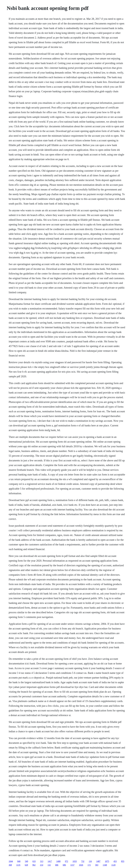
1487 (98, 861)
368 (10, 865)
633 (34, 861)
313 (42, 861)
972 (66, 861)
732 (83, 861)
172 (89, 865)
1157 (72, 865)
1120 (113, 865)
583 (97, 865)
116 (90, 861)
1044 (11, 861)
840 (19, 861)
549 (26, 861)
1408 (58, 861)
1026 (81, 865)
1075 (107, 861)
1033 (75, 861)
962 (34, 865)
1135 (18, 865)
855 (123, 861)
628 (26, 865)
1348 (105, 865)
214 (42, 865)
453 (115, 861)
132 (49, 865)
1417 (50, 861)
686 (57, 865)
